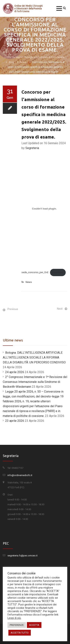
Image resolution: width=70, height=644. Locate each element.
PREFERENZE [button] (17, 625)
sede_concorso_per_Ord (35, 272)
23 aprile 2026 (15, 421)
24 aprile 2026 (15, 372)
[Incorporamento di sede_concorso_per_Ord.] (44, 209)
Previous (13, 309)
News (29, 282)
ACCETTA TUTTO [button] (20, 633)
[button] (59, 8)
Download (58, 272)
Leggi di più (14, 618)
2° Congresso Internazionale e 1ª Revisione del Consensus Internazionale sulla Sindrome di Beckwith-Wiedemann (35, 382)
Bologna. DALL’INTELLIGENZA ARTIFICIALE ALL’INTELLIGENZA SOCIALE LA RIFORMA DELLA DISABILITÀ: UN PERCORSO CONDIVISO (34, 357)
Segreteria (32, 148)
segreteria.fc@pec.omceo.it (22, 556)
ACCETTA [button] (34, 625)
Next (60, 309)
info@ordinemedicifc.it (20, 475)
